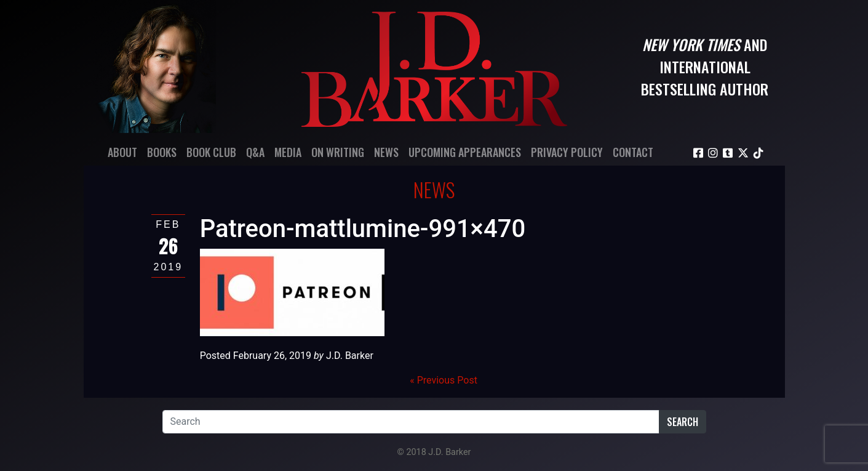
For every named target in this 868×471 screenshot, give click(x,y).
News (386, 152)
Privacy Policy (567, 152)
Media (288, 152)
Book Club (211, 152)
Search (683, 422)
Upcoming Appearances (465, 152)
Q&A (255, 152)
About (122, 152)
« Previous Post (444, 380)
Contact (633, 152)
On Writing (338, 152)
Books (162, 152)
